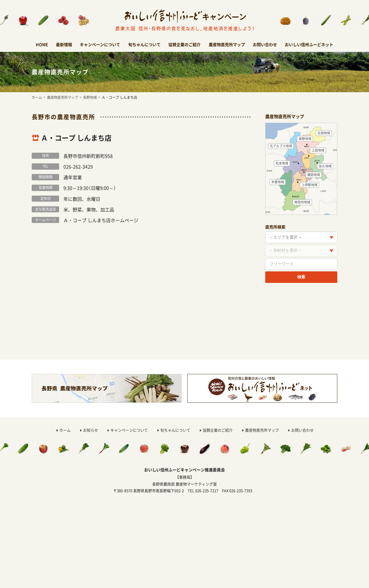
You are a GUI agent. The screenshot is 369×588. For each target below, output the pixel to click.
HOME (42, 44)
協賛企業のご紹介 (184, 44)
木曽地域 (278, 182)
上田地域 (318, 150)
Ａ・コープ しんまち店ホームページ (101, 220)
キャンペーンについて (100, 44)
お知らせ (91, 430)
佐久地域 (325, 166)
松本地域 (282, 163)
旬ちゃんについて (144, 44)
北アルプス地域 (281, 146)
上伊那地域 (309, 185)
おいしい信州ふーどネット (309, 44)
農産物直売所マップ (227, 44)
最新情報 (64, 44)
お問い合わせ (265, 44)
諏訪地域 (314, 175)
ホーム (37, 97)
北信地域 (324, 133)
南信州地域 (302, 202)
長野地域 (90, 97)
